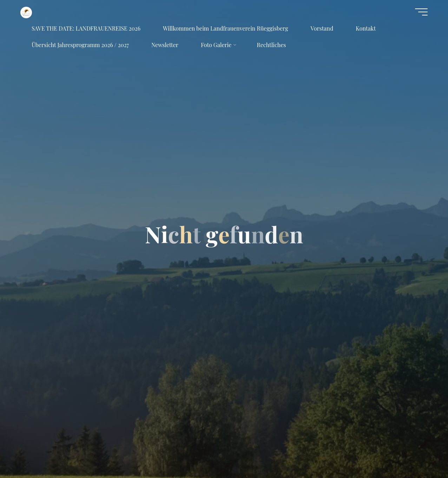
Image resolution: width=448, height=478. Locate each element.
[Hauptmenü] (421, 12)
